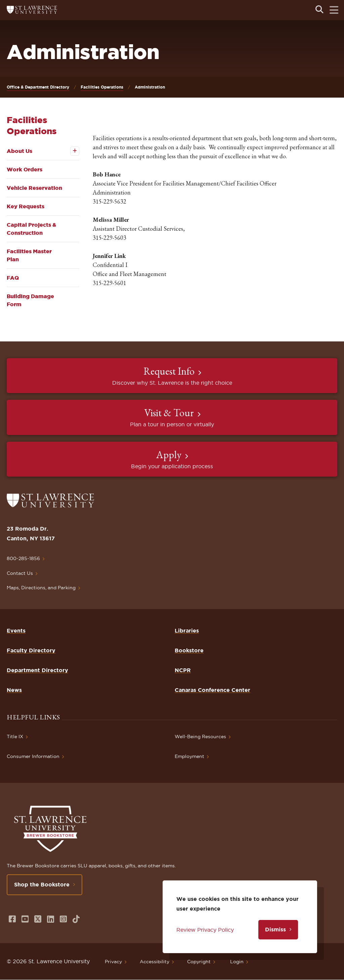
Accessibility (155, 962)
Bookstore (189, 650)
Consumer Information (33, 756)
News (14, 690)
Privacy (113, 962)
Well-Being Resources (200, 737)
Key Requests (26, 206)
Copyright (199, 962)
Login (237, 962)
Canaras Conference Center (212, 690)
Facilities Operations (102, 87)
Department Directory (37, 670)
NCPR (183, 670)
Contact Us (20, 573)
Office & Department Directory (38, 87)
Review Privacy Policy (205, 930)
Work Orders (25, 169)
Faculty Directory (31, 650)
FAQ (13, 278)
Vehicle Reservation (34, 188)
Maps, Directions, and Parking (41, 588)
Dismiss (275, 929)
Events (16, 631)
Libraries (187, 631)
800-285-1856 (23, 558)
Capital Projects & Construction (31, 229)
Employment (189, 756)
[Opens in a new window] (12, 919)
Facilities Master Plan (29, 255)
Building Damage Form (30, 300)
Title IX (15, 737)
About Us (19, 151)
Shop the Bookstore (42, 884)
